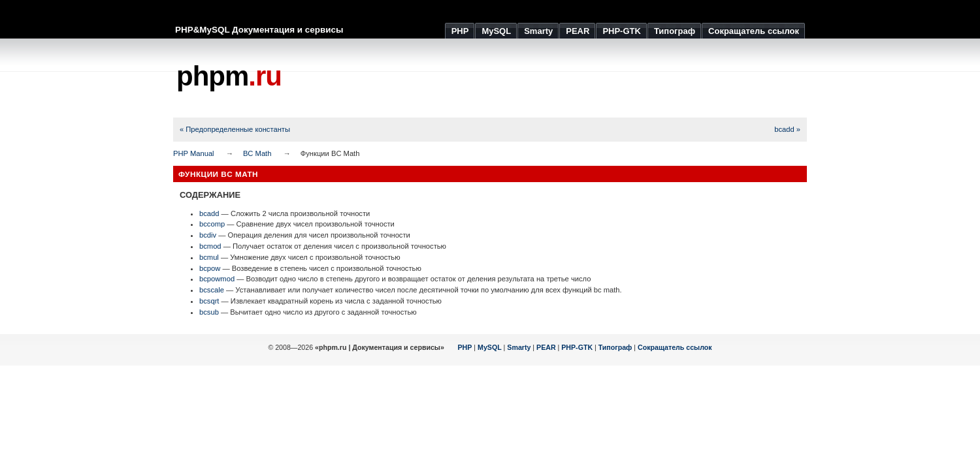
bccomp (212, 224)
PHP (465, 347)
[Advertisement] (569, 78)
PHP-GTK (577, 347)
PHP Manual (194, 153)
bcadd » (787, 129)
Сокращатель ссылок (675, 347)
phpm (229, 76)
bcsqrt (209, 301)
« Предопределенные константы (235, 129)
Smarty (519, 347)
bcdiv (208, 235)
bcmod (210, 246)
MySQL (490, 347)
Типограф (615, 347)
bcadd (209, 213)
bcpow (210, 268)
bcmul (209, 257)
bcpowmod (217, 279)
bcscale (212, 290)
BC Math (257, 153)
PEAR (546, 347)
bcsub (209, 312)
